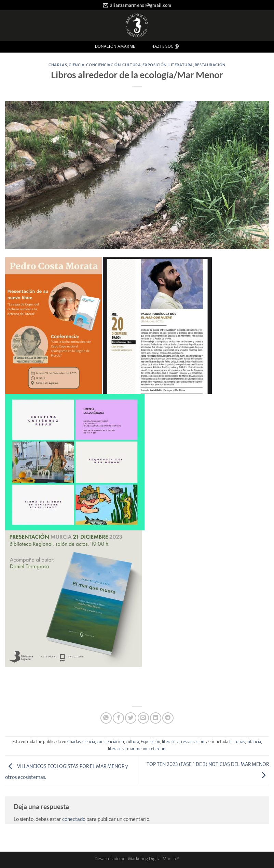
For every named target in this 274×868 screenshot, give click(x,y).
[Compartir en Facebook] (118, 718)
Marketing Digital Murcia (152, 859)
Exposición (155, 65)
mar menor (137, 749)
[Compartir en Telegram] (168, 718)
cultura (132, 65)
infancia (254, 742)
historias (237, 742)
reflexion (157, 749)
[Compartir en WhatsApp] (106, 718)
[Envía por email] (143, 718)
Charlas (58, 65)
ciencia (77, 65)
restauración (210, 65)
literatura (181, 65)
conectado (74, 819)
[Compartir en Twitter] (131, 718)
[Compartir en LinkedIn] (156, 718)
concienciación (103, 65)
